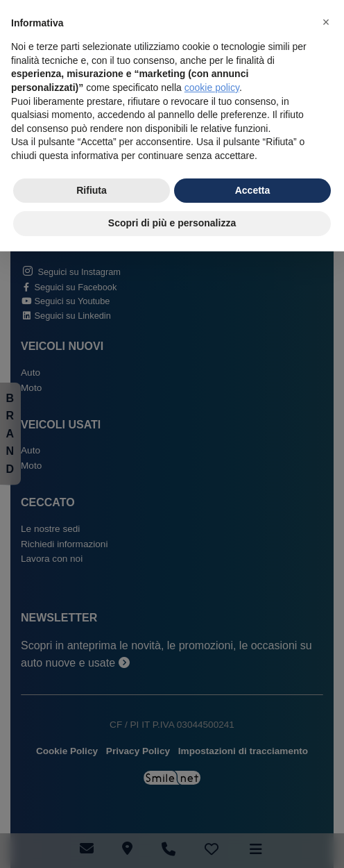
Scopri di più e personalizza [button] (172, 223)
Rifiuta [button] (92, 190)
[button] (326, 22)
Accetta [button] (253, 190)
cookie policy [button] (212, 87)
